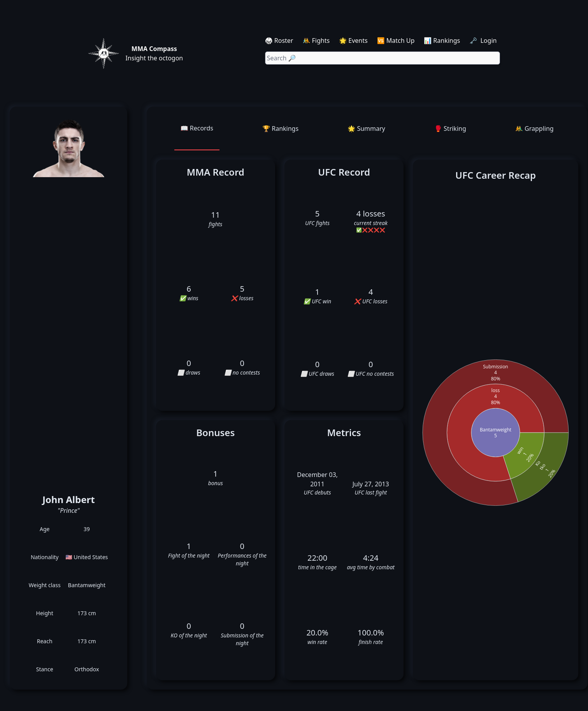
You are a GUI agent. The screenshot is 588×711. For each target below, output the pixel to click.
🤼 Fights (316, 40)
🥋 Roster (279, 40)
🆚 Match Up (396, 40)
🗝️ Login (484, 40)
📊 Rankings (442, 40)
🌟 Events (353, 40)
